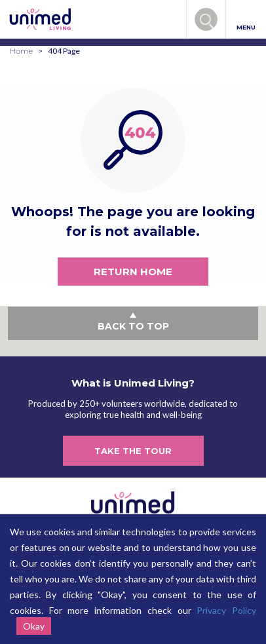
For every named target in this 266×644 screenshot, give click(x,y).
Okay (34, 626)
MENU (246, 20)
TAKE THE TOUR (133, 451)
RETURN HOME (133, 272)
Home (21, 51)
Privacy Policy (226, 610)
